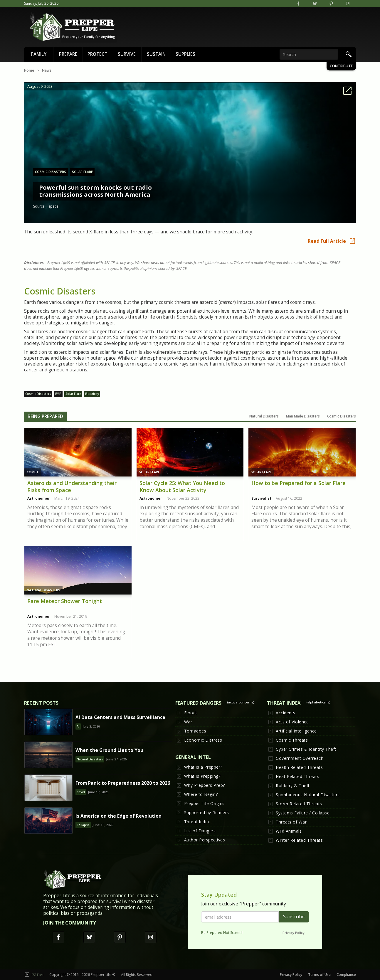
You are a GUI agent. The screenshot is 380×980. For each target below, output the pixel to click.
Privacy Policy (294, 933)
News (47, 70)
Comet (33, 472)
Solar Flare (149, 472)
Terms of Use (319, 975)
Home (29, 70)
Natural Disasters (43, 590)
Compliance (346, 975)
